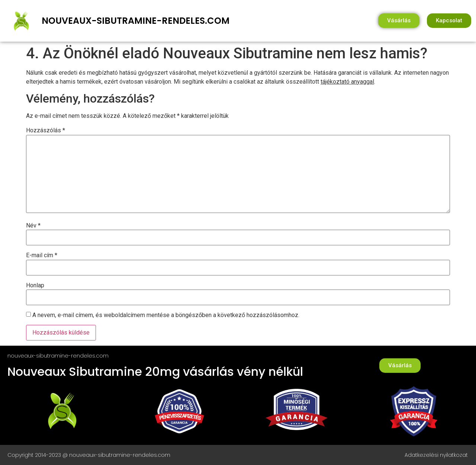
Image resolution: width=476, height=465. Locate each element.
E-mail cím (42, 255)
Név (33, 226)
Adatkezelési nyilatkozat (436, 455)
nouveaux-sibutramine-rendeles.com (136, 21)
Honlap (35, 285)
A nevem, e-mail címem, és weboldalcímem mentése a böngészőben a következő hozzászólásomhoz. (166, 315)
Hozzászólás (46, 130)
